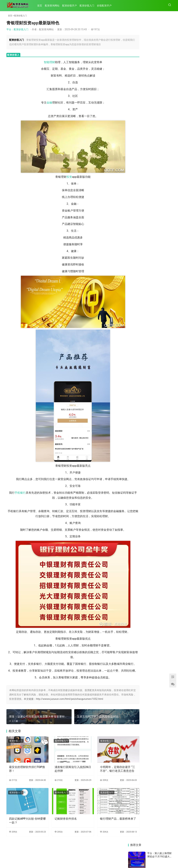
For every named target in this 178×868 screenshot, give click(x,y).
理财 (44, 62)
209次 (93, 791)
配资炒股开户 (71, 6)
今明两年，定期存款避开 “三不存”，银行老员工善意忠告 (104, 780)
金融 (41, 103)
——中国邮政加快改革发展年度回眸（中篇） (138, 469)
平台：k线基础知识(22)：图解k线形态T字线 (159, 293)
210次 (53, 791)
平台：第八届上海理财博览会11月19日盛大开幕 (159, 34)
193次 (167, 217)
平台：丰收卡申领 (157, 126)
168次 (167, 100)
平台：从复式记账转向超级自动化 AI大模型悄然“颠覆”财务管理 (159, 62)
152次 (167, 282)
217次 (13, 791)
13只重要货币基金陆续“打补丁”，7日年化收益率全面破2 (138, 428)
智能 (38, 62)
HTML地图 (108, 859)
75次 (168, 300)
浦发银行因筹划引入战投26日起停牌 (64, 780)
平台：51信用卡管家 (158, 255)
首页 (41, 6)
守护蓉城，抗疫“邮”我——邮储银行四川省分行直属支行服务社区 (161, 453)
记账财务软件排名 (60, 826)
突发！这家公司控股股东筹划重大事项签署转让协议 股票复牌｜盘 (138, 358)
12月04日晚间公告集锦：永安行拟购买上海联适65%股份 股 (138, 397)
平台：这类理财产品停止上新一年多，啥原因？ (159, 80)
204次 (93, 839)
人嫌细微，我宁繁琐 (161, 399)
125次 (167, 181)
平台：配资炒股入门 (17, 29)
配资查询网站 (54, 6)
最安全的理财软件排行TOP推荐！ (23, 780)
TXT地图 (97, 859)
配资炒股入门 (88, 6)
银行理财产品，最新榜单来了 (104, 828)
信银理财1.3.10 (159, 428)
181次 (167, 51)
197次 (95, 29)
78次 (168, 117)
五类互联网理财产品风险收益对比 (138, 331)
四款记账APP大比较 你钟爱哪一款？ (25, 828)
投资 (61, 177)
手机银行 (19, 493)
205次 (53, 839)
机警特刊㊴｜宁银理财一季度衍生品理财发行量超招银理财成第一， (161, 354)
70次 (168, 85)
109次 (167, 68)
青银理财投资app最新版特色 (160, 327)
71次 (168, 247)
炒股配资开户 (106, 6)
